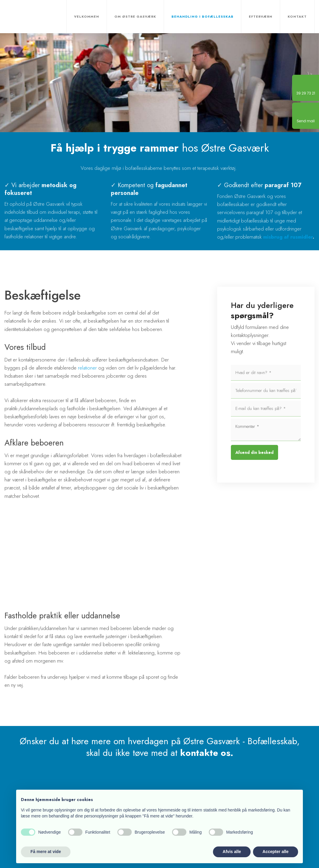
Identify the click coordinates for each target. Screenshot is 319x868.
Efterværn (261, 16)
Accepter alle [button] (276, 852)
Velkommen (87, 16)
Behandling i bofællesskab (203, 16)
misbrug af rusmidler (288, 237)
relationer (87, 368)
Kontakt (297, 16)
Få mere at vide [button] (46, 852)
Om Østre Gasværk (135, 16)
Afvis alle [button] (232, 852)
